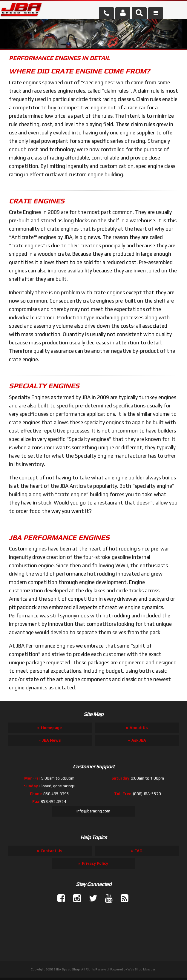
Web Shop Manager (141, 969)
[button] (139, 13)
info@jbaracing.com (93, 811)
